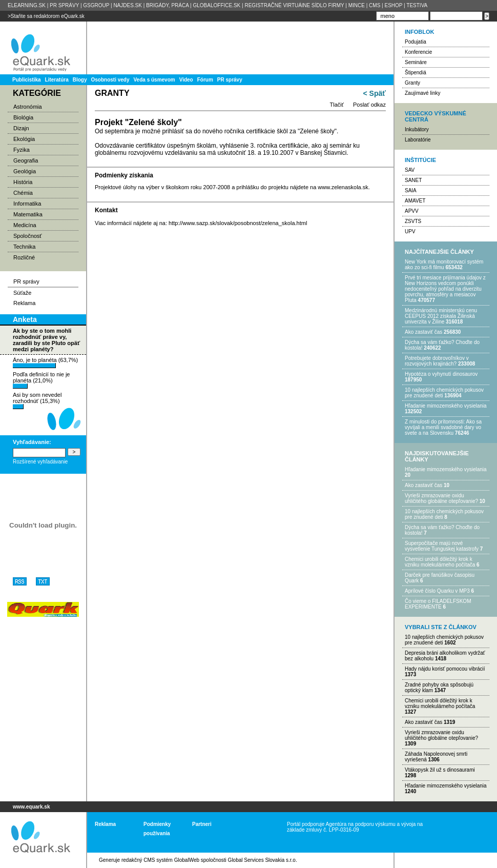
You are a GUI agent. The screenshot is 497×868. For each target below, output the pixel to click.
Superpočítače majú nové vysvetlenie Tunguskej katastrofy (442, 546)
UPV (410, 231)
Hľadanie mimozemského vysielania (446, 406)
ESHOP (393, 5)
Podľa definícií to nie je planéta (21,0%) (41, 380)
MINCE (357, 5)
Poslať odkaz (369, 105)
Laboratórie (418, 140)
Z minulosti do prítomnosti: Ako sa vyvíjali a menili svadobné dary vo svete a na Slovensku (443, 427)
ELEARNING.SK (27, 5)
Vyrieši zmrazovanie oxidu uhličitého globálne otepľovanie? (441, 498)
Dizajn (21, 128)
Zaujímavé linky (422, 93)
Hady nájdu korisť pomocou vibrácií (445, 669)
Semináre (416, 62)
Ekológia (24, 139)
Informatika (27, 204)
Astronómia (28, 107)
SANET (413, 180)
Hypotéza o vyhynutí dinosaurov (441, 374)
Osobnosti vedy (110, 80)
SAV (410, 170)
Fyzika (22, 150)
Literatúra (57, 80)
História (23, 182)
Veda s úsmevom (154, 80)
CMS (375, 5)
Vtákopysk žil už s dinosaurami (440, 770)
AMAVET (415, 201)
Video (186, 80)
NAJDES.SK (128, 5)
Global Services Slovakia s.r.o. (263, 860)
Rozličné (24, 257)
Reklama (24, 303)
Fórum (205, 80)
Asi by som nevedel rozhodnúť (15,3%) (37, 400)
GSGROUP (96, 5)
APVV (412, 211)
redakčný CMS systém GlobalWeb (160, 860)
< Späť (375, 93)
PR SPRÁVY (64, 5)
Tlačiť (337, 105)
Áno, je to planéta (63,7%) (45, 362)
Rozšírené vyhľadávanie (40, 462)
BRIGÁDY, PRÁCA (167, 5)
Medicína (25, 225)
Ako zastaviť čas (423, 332)
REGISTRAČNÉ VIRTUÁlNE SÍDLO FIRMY (294, 5)
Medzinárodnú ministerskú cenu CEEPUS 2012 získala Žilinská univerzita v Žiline (441, 316)
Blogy (80, 80)
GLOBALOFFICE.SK (216, 5)
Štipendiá (416, 73)
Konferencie (418, 52)
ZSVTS (413, 221)
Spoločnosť (28, 236)
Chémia (23, 193)
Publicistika (27, 80)
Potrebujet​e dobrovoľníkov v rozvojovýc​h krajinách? (437, 361)
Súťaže (22, 293)
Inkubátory (417, 129)
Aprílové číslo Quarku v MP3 (437, 591)
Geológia (25, 171)
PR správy (230, 80)
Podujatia (416, 42)
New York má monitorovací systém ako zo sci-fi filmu (444, 265)
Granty (412, 83)
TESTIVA (417, 5)
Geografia (26, 160)
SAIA (411, 190)
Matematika (28, 214)
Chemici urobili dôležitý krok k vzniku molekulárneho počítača (440, 562)
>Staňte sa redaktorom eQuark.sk (46, 16)
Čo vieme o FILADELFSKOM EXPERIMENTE (438, 604)
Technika (24, 247)
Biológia (23, 117)
